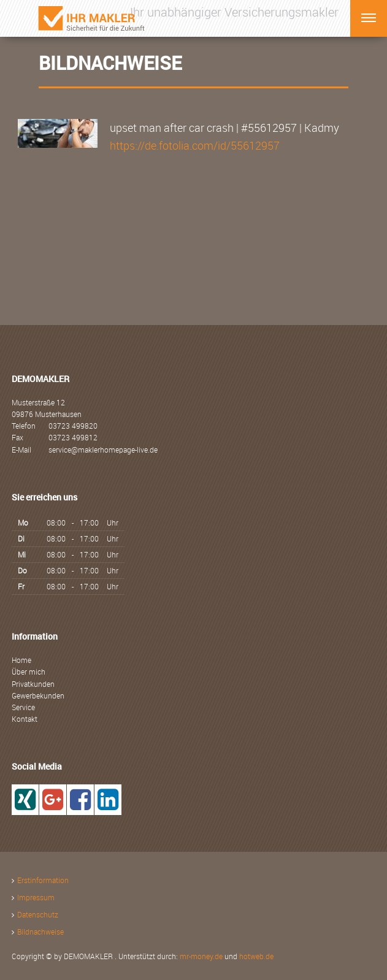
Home (21, 660)
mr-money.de (201, 956)
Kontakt (25, 719)
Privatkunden (33, 684)
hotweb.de (256, 956)
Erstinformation (43, 880)
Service (23, 707)
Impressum (36, 897)
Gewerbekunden (38, 695)
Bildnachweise (40, 932)
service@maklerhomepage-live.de (103, 450)
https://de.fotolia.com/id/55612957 (195, 145)
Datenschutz (38, 914)
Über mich (29, 672)
